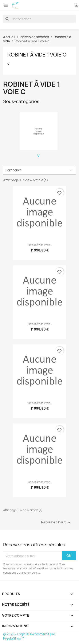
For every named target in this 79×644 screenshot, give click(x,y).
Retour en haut (56, 522)
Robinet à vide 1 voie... (39, 245)
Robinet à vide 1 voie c (37, 55)
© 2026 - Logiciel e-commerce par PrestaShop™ (29, 636)
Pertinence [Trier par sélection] (39, 170)
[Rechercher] (39, 19)
